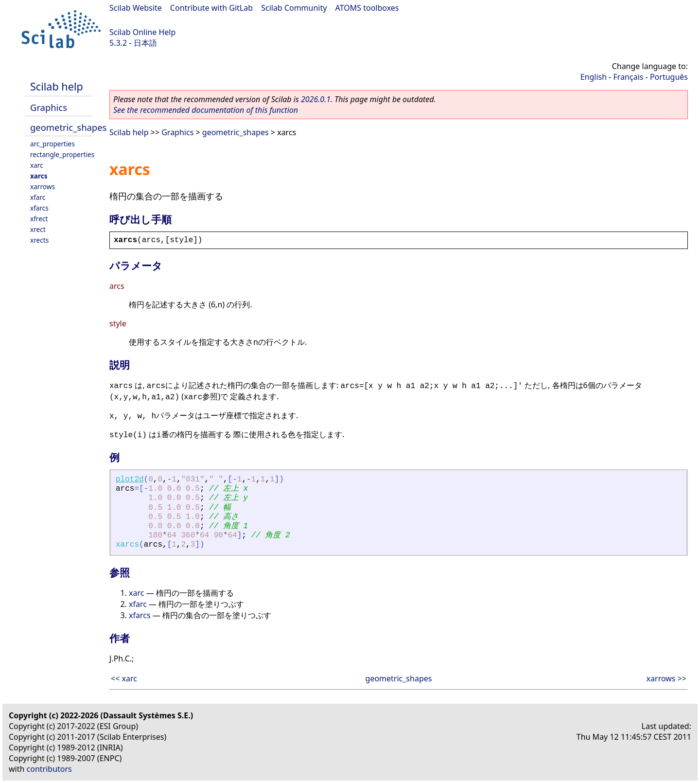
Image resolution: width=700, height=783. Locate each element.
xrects (39, 240)
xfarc (38, 197)
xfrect (39, 219)
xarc (37, 165)
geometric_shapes (68, 127)
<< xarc (124, 678)
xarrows (43, 187)
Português (669, 77)
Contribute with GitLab (211, 8)
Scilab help (57, 86)
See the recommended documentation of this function (206, 110)
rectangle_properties (62, 154)
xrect (38, 229)
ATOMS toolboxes (367, 8)
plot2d (130, 480)
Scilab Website (136, 8)
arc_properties (52, 144)
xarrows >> (666, 678)
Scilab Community (294, 8)
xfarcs (39, 208)
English (594, 77)
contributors (49, 769)
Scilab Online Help (142, 32)
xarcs (39, 176)
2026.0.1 (316, 99)
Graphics (49, 107)
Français (629, 77)
